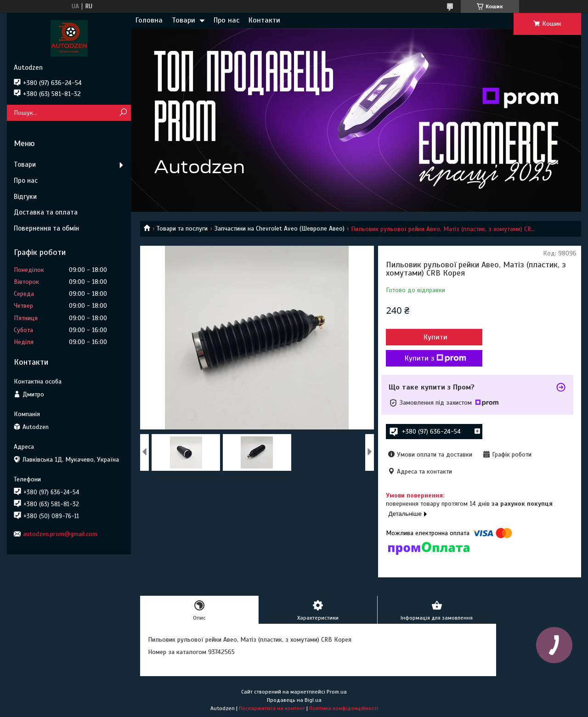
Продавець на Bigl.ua (294, 700)
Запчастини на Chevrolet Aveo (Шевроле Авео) (280, 229)
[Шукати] (123, 113)
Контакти (264, 20)
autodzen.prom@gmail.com (60, 534)
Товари (184, 20)
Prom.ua (337, 692)
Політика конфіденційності (344, 708)
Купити (435, 337)
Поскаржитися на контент (272, 708)
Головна (149, 20)
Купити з (435, 358)
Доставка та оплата (46, 212)
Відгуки (25, 197)
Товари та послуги (182, 229)
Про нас (226, 20)
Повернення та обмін (46, 228)
